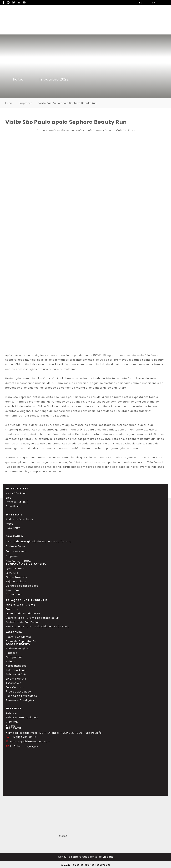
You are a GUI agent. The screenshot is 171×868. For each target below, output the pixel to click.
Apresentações (16, 666)
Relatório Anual (16, 670)
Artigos (11, 726)
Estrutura (12, 573)
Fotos (10, 524)
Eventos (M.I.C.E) (17, 502)
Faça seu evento (17, 551)
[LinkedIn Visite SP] (19, 2)
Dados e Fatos (16, 546)
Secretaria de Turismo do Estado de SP (32, 618)
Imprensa (26, 103)
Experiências (14, 506)
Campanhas (14, 657)
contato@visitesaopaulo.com (30, 741)
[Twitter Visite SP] (14, 2)
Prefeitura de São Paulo (22, 622)
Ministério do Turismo (21, 605)
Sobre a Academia (18, 637)
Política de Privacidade (21, 696)
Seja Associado (16, 581)
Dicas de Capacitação (21, 641)
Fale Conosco (15, 687)
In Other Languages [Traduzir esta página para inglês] (24, 746)
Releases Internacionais (22, 718)
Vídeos (10, 661)
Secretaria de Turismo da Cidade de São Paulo (38, 626)
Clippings (12, 722)
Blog (9, 498)
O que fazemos (16, 577)
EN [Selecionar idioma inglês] (151, 3)
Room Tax (13, 590)
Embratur (12, 609)
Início (9, 103)
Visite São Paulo (17, 493)
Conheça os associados (22, 586)
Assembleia (14, 683)
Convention (14, 594)
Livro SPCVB (14, 528)
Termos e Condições (20, 700)
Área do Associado (18, 692)
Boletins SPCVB (16, 674)
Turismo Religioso (18, 649)
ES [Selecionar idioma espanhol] (138, 3)
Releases (12, 713)
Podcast (11, 653)
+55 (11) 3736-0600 (23, 737)
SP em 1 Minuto (16, 679)
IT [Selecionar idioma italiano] (164, 3)
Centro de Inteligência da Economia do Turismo (39, 541)
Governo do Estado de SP (23, 614)
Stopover (12, 556)
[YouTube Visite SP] (24, 2)
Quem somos (15, 569)
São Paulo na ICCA (18, 561)
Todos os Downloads (20, 519)
